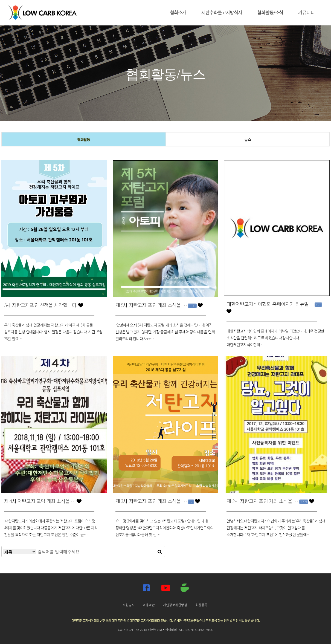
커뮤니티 (306, 12)
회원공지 (129, 605)
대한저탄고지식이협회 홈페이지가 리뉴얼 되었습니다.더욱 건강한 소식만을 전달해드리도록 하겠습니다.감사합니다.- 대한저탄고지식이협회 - (275, 338)
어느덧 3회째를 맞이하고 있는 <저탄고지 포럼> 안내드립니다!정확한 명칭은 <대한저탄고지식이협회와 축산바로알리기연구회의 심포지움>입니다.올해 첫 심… (164, 528)
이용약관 (149, 605)
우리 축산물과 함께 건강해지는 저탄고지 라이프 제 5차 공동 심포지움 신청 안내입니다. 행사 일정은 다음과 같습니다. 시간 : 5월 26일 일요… (53, 332)
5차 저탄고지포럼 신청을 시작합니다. (43, 305)
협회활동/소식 (270, 12)
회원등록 (201, 605)
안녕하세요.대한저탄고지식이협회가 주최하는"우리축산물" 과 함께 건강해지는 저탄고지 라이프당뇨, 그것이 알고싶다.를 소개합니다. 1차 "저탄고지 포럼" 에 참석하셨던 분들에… (276, 528)
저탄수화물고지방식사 (222, 12)
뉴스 (248, 139)
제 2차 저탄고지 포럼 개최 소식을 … (270, 501)
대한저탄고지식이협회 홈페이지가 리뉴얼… (274, 307)
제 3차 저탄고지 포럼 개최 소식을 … (158, 501)
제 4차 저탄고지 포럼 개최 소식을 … (43, 501)
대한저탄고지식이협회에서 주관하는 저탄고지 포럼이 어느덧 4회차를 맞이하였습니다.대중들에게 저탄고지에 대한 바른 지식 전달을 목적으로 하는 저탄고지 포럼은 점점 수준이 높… (51, 528)
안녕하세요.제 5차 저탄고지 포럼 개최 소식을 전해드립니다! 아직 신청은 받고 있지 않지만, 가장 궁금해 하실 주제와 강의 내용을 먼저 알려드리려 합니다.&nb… (165, 332)
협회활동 (84, 139)
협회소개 (178, 12)
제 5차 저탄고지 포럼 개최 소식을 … (159, 305)
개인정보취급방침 (175, 605)
